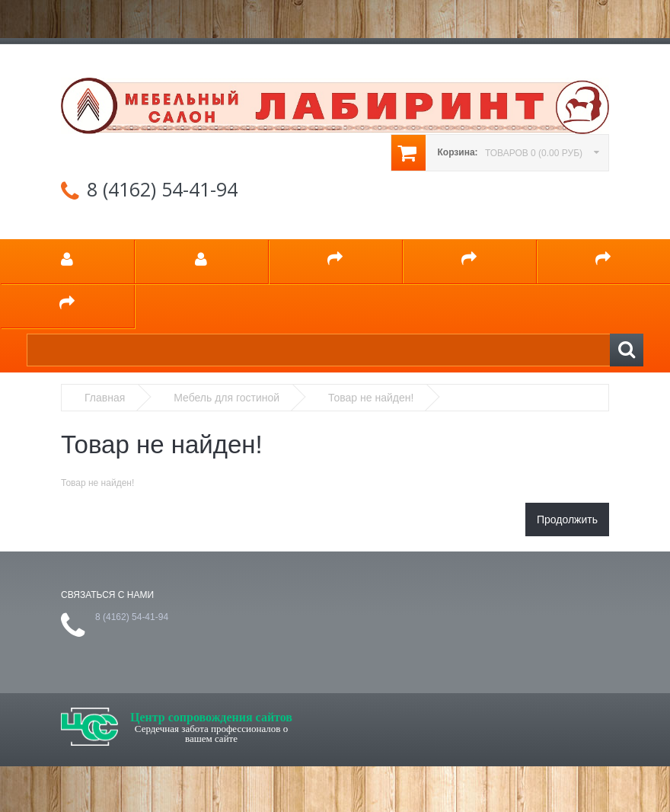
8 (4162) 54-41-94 (162, 189)
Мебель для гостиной (227, 398)
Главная (105, 398)
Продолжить (567, 519)
